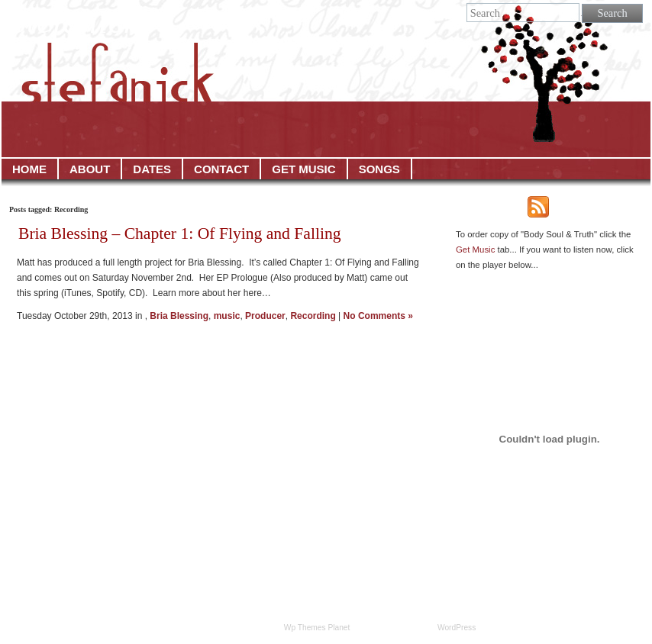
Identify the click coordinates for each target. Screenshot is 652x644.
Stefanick (74, 22)
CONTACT (221, 169)
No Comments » (378, 316)
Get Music (475, 250)
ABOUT (90, 169)
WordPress (457, 628)
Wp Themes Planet (317, 628)
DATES (152, 169)
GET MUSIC (303, 169)
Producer (265, 316)
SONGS (379, 169)
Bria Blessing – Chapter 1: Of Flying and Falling (180, 233)
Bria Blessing (179, 316)
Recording (313, 316)
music (227, 316)
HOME (29, 169)
